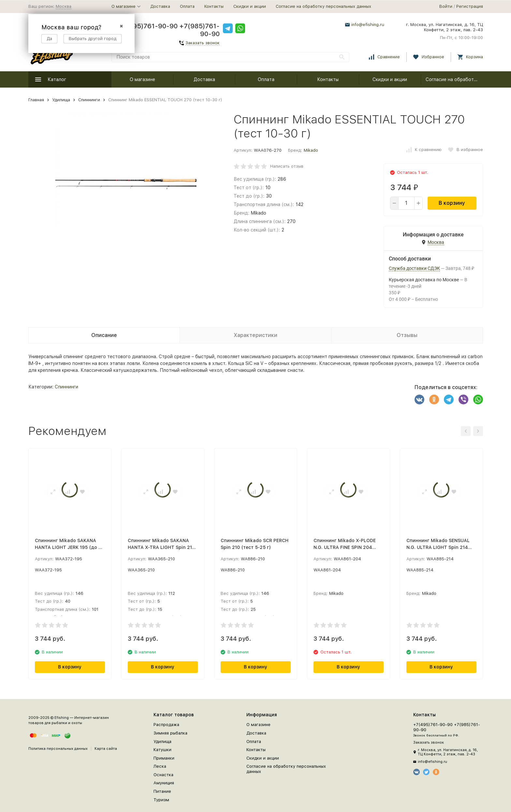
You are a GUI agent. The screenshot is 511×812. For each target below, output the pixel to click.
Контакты (214, 6)
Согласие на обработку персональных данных (323, 6)
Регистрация (470, 6)
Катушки (162, 750)
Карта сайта (106, 749)
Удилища (61, 100)
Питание (162, 791)
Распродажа (166, 725)
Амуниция (164, 783)
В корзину (452, 203)
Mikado (311, 150)
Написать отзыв (287, 166)
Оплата (187, 6)
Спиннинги (89, 100)
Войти (446, 6)
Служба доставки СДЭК (414, 268)
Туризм (161, 800)
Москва (64, 6)
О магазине (142, 79)
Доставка (160, 6)
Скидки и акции (250, 6)
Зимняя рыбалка (170, 733)
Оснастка (163, 775)
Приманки (164, 758)
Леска (160, 766)
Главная (36, 100)
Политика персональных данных (58, 749)
